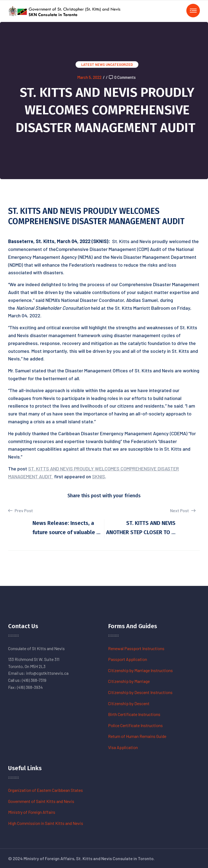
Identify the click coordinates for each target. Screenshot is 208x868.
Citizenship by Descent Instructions (140, 692)
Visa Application (123, 747)
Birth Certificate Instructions (134, 714)
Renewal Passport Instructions (136, 648)
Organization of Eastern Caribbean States (45, 790)
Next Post (183, 510)
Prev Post (21, 511)
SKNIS (99, 476)
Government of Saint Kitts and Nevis (41, 801)
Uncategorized (119, 64)
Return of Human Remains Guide (137, 736)
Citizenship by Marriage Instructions (140, 670)
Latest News (93, 64)
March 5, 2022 (89, 77)
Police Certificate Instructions (135, 725)
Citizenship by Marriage (129, 681)
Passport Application (128, 659)
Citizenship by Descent (129, 703)
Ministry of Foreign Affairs (32, 812)
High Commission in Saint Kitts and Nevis (46, 823)
